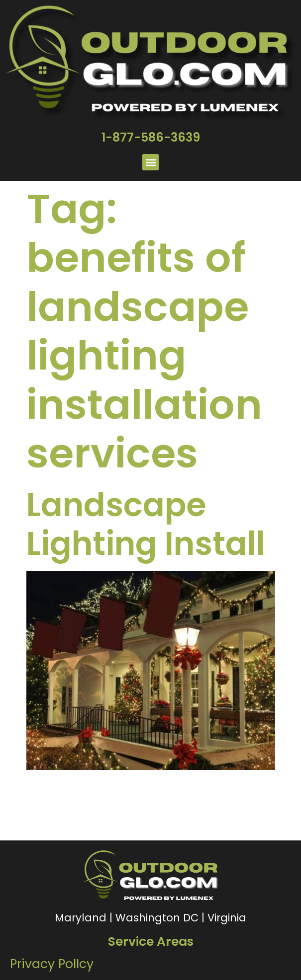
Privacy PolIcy (52, 964)
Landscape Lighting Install (146, 524)
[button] (150, 162)
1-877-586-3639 (151, 137)
